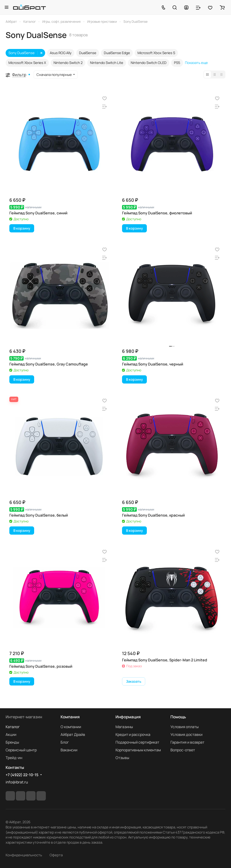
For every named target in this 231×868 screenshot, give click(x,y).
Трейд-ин (14, 758)
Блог (65, 742)
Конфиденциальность (24, 855)
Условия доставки (186, 734)
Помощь (178, 717)
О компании (71, 727)
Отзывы (122, 758)
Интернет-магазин (24, 717)
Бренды (12, 742)
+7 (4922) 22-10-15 (22, 775)
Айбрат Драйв (73, 734)
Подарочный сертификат (137, 742)
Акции (11, 734)
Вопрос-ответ (183, 750)
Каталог (13, 727)
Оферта (56, 855)
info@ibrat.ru (17, 782)
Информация (128, 717)
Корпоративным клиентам (138, 750)
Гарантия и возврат (187, 742)
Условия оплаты (185, 727)
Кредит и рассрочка (133, 734)
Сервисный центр (21, 750)
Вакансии (69, 750)
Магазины (124, 727)
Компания (70, 717)
